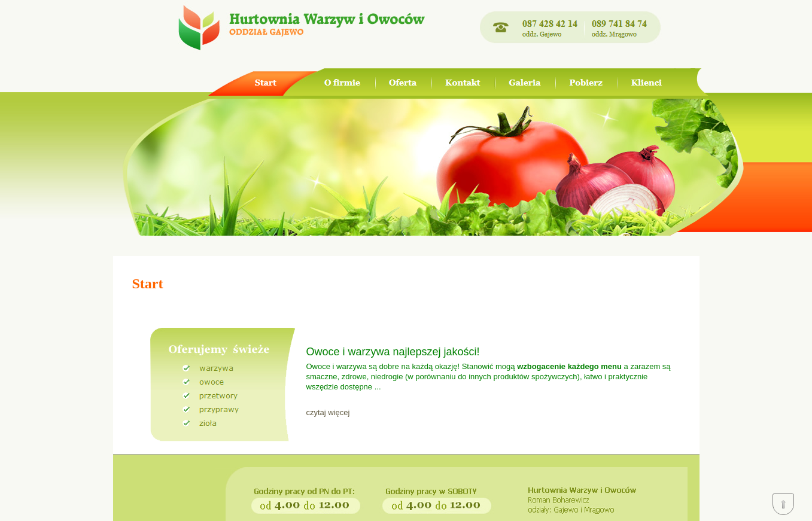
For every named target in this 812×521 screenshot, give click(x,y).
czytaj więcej (328, 412)
